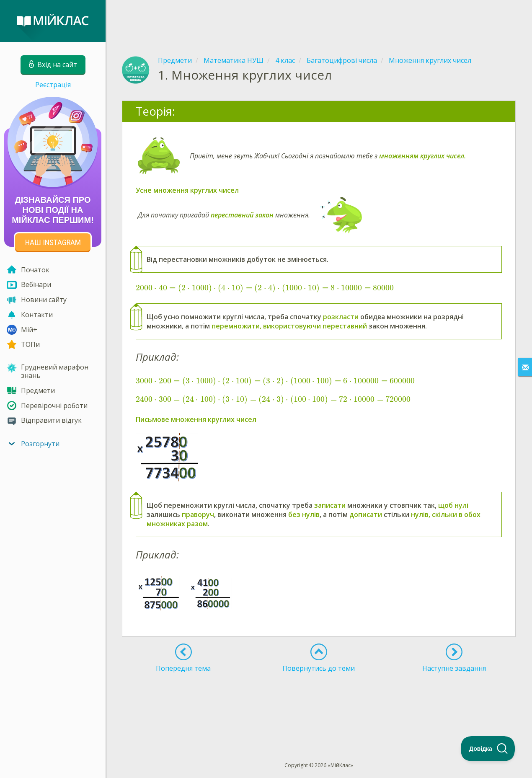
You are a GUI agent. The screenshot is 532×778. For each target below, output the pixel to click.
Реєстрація (53, 85)
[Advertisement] (319, 21)
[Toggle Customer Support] (488, 749)
